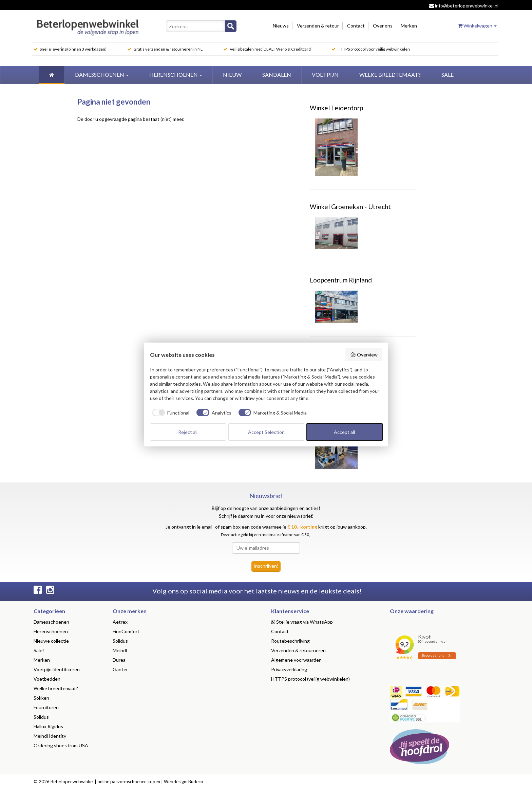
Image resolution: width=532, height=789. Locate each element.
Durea (119, 660)
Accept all (344, 432)
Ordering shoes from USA (61, 745)
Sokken (41, 698)
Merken (409, 26)
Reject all (188, 432)
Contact (356, 26)
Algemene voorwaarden (296, 660)
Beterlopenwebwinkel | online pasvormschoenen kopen (105, 782)
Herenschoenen (176, 75)
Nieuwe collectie (51, 641)
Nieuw (232, 75)
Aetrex (120, 622)
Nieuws (281, 26)
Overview (364, 355)
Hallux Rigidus (48, 726)
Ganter (120, 669)
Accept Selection (266, 432)
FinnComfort (126, 631)
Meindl (120, 650)
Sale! (39, 650)
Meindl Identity (50, 736)
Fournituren (46, 707)
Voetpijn (325, 75)
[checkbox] (170, 412)
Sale (448, 75)
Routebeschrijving (290, 641)
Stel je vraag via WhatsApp (302, 622)
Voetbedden (47, 679)
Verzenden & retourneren (298, 650)
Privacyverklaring (289, 669)
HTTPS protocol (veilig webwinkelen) (310, 679)
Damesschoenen (102, 75)
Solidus (41, 717)
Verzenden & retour (318, 26)
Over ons (383, 26)
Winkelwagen (477, 26)
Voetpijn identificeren (57, 669)
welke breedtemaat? (390, 75)
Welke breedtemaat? (56, 688)
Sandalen (277, 75)
